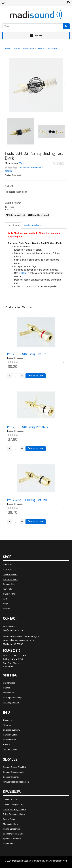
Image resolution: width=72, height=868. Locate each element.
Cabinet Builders (10, 800)
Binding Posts (29, 48)
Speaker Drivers (10, 574)
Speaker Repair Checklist (14, 767)
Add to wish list (16, 215)
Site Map (7, 608)
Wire (5, 599)
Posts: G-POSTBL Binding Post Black (27, 500)
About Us (7, 725)
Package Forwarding (12, 698)
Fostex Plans (9, 819)
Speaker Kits (9, 584)
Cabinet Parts (9, 594)
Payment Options (11, 735)
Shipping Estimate (11, 702)
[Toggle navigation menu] (36, 35)
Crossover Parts (10, 579)
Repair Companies (11, 829)
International (9, 693)
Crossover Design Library (14, 809)
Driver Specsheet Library (14, 814)
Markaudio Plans (11, 824)
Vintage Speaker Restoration (16, 782)
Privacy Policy (9, 740)
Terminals (16, 48)
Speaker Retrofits (11, 777)
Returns (7, 744)
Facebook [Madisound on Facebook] (8, 667)
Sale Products (9, 569)
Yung (22, 163)
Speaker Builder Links (13, 834)
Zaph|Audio (8, 843)
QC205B (23, 273)
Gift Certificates (10, 749)
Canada (7, 688)
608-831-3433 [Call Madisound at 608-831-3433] (10, 627)
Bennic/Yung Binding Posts (48, 48)
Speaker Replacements (14, 772)
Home (7, 48)
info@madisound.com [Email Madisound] (14, 630)
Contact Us (8, 720)
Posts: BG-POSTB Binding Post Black (28, 427)
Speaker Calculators (12, 839)
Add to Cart (36, 376)
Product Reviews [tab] (32, 225)
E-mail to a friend (39, 215)
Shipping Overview (11, 730)
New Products (9, 564)
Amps (6, 604)
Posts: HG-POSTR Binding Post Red (27, 354)
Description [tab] (13, 225)
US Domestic (9, 683)
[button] (8, 85)
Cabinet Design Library (13, 804)
